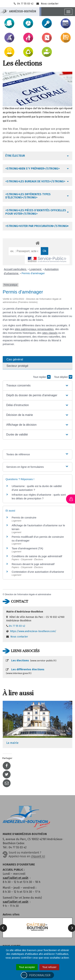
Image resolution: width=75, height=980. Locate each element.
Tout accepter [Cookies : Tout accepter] (27, 967)
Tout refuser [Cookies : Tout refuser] (49, 967)
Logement (36, 269)
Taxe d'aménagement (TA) (27, 548)
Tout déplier (63, 377)
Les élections (31, 661)
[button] (37, 386)
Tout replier (42, 377)
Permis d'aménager (33, 273)
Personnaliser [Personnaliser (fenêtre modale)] (40, 975)
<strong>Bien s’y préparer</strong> (32, 169)
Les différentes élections (25, 671)
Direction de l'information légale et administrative (28, 594)
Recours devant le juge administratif (33, 564)
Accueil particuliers (16, 269)
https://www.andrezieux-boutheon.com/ (33, 631)
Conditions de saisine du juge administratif (37, 556)
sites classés (50, 333)
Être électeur (15, 156)
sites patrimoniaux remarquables (34, 329)
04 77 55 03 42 (23, 4)
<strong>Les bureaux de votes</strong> (35, 181)
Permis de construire (24, 517)
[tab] (37, 156)
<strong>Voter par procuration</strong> (37, 226)
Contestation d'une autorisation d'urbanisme (38, 572)
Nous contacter (47, 4)
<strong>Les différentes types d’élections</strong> (28, 196)
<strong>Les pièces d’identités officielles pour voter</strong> (36, 212)
